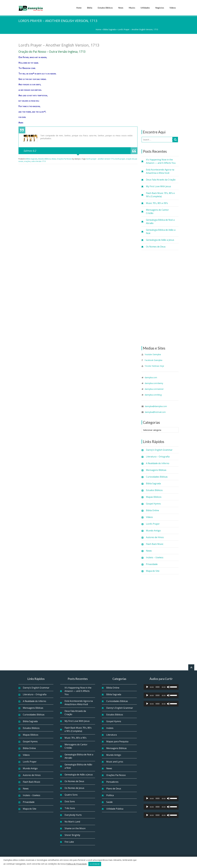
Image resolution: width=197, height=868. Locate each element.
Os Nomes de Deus (156, 247)
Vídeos (173, 8)
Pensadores (112, 782)
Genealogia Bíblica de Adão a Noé (161, 232)
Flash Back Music (155, 544)
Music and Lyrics (115, 762)
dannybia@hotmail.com (155, 412)
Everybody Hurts (73, 815)
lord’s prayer (120, 159)
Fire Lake (69, 842)
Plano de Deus (114, 789)
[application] (161, 687)
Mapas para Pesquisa (117, 741)
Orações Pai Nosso (64, 159)
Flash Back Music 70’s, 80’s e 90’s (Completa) (160, 195)
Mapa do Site (153, 571)
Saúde (109, 802)
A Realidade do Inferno (158, 463)
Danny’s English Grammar (159, 450)
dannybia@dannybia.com (156, 406)
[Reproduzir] (147, 687)
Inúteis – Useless (155, 557)
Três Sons (70, 808)
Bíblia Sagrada (109, 29)
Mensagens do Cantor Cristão (157, 211)
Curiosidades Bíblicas (157, 477)
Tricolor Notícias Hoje (154, 366)
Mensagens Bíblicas (156, 470)
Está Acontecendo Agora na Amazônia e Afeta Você (160, 171)
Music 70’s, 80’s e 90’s (157, 203)
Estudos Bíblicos (105, 8)
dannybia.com (151, 377)
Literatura (111, 735)
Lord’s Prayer (153, 524)
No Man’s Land (72, 822)
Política (110, 795)
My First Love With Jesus (158, 186)
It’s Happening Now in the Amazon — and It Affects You (161, 161)
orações (27, 161)
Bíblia (90, 8)
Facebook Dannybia (153, 360)
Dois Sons (70, 801)
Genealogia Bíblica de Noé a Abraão (160, 221)
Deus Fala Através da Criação (161, 180)
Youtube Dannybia (153, 354)
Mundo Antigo (153, 531)
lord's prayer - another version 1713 (100, 159)
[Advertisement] (160, 82)
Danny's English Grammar (120, 708)
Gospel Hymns (153, 504)
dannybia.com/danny (154, 383)
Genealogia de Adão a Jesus (160, 240)
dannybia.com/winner (154, 389)
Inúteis (110, 728)
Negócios (160, 8)
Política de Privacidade (76, 864)
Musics (132, 8)
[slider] (158, 687)
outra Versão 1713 (39, 161)
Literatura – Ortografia (158, 457)
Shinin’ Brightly (72, 835)
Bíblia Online (152, 510)
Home (79, 8)
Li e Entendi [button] (95, 864)
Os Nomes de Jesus (74, 788)
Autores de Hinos (155, 537)
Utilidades (145, 8)
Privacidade (152, 564)
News (121, 8)
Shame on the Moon (75, 828)
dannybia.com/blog (153, 395)
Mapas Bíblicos (154, 497)
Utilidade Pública (115, 809)
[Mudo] (168, 687)
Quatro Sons (71, 795)
